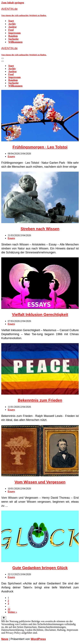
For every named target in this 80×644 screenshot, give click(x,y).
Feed (11, 30)
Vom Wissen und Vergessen (40, 482)
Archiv (12, 24)
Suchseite (13, 39)
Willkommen (15, 42)
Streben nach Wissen (40, 229)
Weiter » (12, 612)
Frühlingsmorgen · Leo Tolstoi (40, 147)
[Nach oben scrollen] (4, 618)
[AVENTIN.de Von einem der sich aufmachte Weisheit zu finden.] (40, 12)
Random (13, 36)
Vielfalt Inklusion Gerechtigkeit (40, 315)
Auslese (12, 27)
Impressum (14, 33)
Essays (11, 156)
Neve (5, 639)
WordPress (38, 639)
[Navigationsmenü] (3, 58)
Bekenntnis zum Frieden (40, 400)
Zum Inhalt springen (13, 3)
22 (9, 609)
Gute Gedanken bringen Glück (40, 568)
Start (11, 21)
